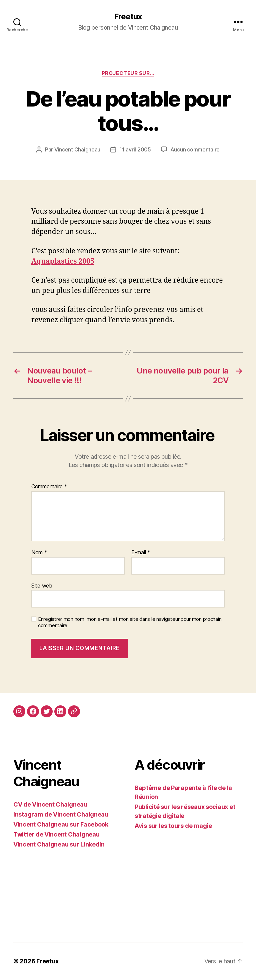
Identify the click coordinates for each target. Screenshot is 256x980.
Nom (39, 553)
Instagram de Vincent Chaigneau (61, 814)
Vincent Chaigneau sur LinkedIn (59, 844)
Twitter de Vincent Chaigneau (56, 834)
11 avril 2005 (135, 149)
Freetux (128, 17)
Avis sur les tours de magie (173, 826)
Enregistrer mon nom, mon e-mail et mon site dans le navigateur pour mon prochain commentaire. (130, 622)
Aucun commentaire (195, 149)
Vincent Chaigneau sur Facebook (61, 824)
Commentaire (49, 487)
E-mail (141, 553)
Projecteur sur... (128, 73)
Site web (42, 586)
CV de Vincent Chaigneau (50, 804)
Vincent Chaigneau (77, 149)
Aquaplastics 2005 (63, 261)
